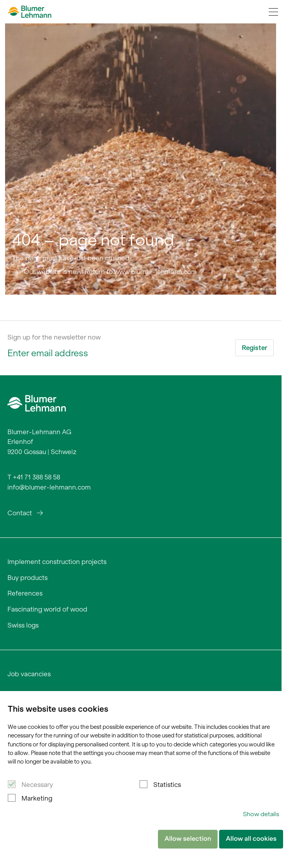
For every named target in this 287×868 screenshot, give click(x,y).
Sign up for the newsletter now (54, 337)
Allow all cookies (251, 839)
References (25, 593)
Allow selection (188, 839)
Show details (261, 814)
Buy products (27, 578)
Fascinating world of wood (47, 609)
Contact (20, 513)
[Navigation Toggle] (273, 12)
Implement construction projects (57, 562)
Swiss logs (23, 625)
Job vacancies (29, 674)
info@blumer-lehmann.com (49, 487)
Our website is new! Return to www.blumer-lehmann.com (110, 272)
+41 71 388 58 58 (36, 477)
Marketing (37, 798)
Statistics (167, 785)
